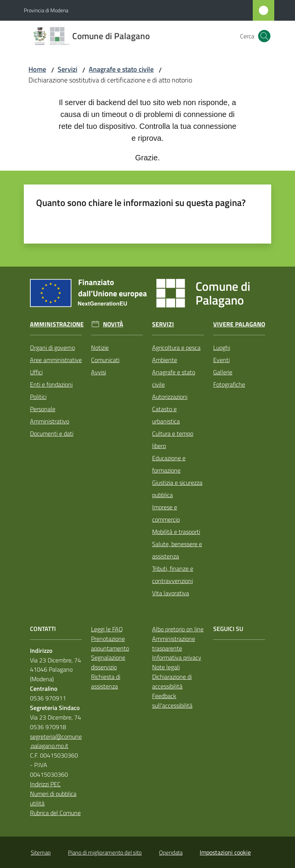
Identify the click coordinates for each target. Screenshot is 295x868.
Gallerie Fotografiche (229, 378)
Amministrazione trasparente (174, 643)
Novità (113, 324)
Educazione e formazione (169, 464)
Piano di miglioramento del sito (105, 852)
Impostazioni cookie (225, 852)
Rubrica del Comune (55, 813)
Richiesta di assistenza (106, 681)
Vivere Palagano (239, 324)
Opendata (171, 852)
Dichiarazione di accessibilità (172, 681)
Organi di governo (52, 348)
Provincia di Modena (46, 10)
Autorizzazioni (170, 397)
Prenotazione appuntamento (110, 643)
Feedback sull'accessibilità (172, 701)
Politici (38, 397)
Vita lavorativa (171, 593)
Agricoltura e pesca (176, 348)
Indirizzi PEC (45, 784)
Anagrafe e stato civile (121, 69)
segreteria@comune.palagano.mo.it (56, 741)
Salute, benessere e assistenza (177, 550)
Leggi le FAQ (107, 629)
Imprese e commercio (166, 513)
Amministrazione (57, 324)
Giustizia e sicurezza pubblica (177, 489)
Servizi (67, 69)
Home (37, 69)
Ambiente (165, 360)
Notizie (100, 348)
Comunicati (105, 360)
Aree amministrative (56, 360)
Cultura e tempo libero (173, 440)
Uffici (36, 372)
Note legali (166, 667)
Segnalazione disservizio (108, 662)
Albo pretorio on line (178, 629)
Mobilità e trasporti (176, 532)
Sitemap (41, 852)
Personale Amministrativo (50, 415)
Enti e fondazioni (51, 384)
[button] (264, 36)
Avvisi (99, 372)
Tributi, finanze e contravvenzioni (173, 575)
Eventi (221, 360)
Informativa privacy (177, 657)
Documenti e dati (52, 433)
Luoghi (222, 348)
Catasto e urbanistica (166, 415)
